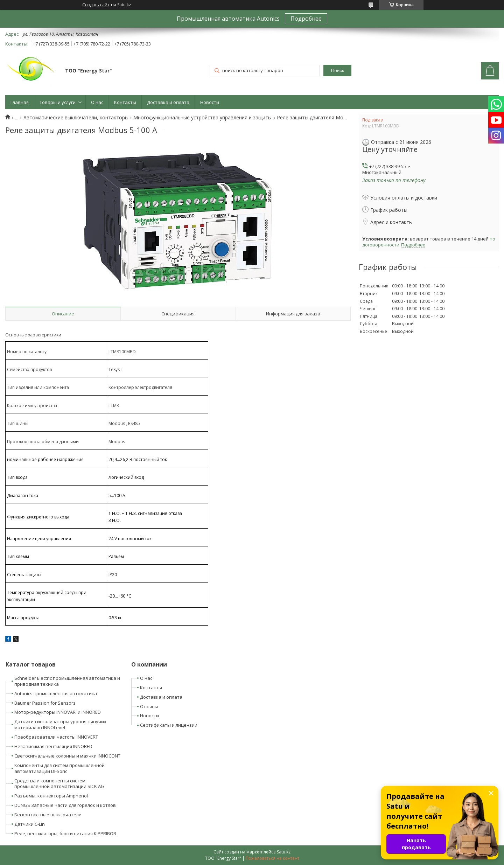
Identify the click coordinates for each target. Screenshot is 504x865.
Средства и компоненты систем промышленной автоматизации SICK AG (59, 784)
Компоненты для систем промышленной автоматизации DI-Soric (59, 768)
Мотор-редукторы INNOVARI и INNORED (58, 712)
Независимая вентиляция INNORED (53, 746)
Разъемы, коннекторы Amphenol (51, 796)
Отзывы (149, 706)
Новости (210, 102)
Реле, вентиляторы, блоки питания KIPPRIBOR (65, 833)
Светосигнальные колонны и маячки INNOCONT (67, 756)
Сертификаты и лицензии (169, 725)
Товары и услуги (58, 102)
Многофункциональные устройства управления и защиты (202, 118)
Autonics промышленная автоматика (56, 693)
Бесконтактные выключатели (48, 815)
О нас (97, 102)
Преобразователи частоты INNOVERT (56, 737)
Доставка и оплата (168, 102)
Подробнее (306, 19)
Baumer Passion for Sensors (45, 703)
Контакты (125, 102)
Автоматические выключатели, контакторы (76, 118)
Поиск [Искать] (338, 71)
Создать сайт (96, 5)
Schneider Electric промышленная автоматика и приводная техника (67, 681)
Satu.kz (284, 852)
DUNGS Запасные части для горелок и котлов (65, 805)
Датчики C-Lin (30, 824)
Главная (20, 102)
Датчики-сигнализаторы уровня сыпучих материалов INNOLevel (60, 724)
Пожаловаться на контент (272, 858)
